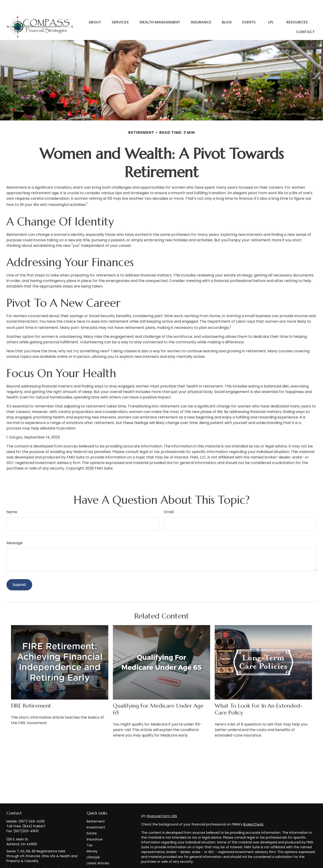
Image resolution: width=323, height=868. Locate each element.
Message (14, 529)
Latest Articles (98, 849)
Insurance (95, 825)
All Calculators (98, 861)
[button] (95, 8)
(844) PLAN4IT (34, 812)
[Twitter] (18, 863)
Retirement (96, 808)
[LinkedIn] (26, 863)
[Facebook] (10, 863)
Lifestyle (93, 843)
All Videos (94, 855)
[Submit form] (19, 571)
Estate (92, 820)
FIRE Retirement (31, 692)
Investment (96, 814)
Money (92, 837)
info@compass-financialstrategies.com (39, 855)
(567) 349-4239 (31, 808)
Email (169, 498)
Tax (90, 831)
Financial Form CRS (162, 802)
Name (12, 498)
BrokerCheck (253, 811)
